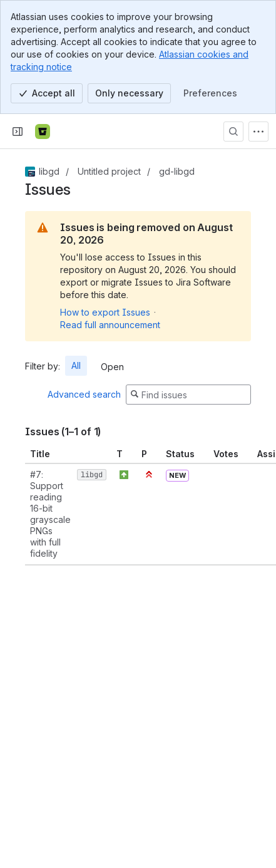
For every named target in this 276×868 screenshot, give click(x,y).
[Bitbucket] (43, 132)
